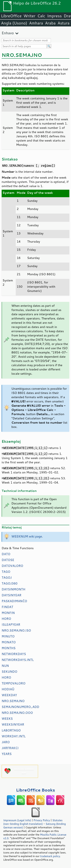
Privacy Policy (42, 820)
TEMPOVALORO (14, 683)
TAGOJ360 (10, 583)
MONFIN (8, 613)
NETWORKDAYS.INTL (18, 660)
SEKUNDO (9, 671)
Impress (55, 16)
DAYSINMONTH (13, 589)
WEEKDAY (9, 695)
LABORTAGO (11, 730)
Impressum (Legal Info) (17, 820)
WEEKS (7, 718)
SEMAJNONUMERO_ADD (20, 707)
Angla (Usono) (14, 23)
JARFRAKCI (10, 748)
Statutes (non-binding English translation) (33, 822)
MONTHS (9, 648)
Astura (64, 23)
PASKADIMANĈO (14, 601)
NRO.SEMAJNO (13, 701)
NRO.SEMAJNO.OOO (17, 713)
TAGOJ (7, 577)
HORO (6, 619)
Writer (29, 16)
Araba (50, 23)
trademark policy (50, 856)
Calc (41, 16)
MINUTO (8, 636)
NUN (5, 666)
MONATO (9, 642)
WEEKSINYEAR (13, 724)
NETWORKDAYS (14, 654)
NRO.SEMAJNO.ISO (16, 630)
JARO (6, 742)
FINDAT (7, 607)
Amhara (36, 23)
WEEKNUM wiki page (27, 536)
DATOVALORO (12, 566)
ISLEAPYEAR (11, 624)
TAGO (6, 572)
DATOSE (8, 560)
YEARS (7, 754)
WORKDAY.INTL (14, 736)
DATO (6, 554)
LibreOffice (11, 16)
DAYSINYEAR (11, 595)
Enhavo (8, 33)
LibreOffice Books (36, 790)
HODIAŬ (8, 689)
